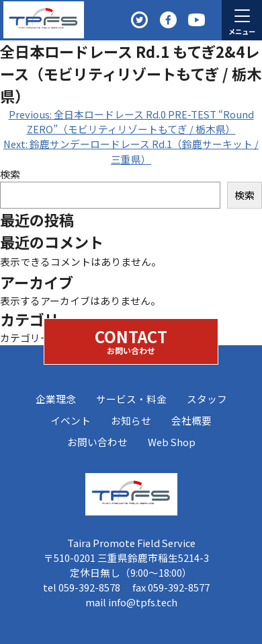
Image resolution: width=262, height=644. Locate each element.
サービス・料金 (131, 399)
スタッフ (207, 399)
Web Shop (172, 442)
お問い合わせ (97, 442)
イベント (71, 420)
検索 (10, 174)
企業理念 (56, 399)
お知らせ (131, 420)
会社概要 (191, 420)
